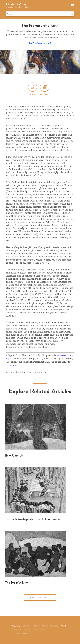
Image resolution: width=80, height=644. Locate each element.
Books (45, 626)
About (63, 626)
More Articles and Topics (40, 597)
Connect (54, 626)
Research (36, 626)
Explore (26, 626)
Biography (16, 626)
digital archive (12, 365)
